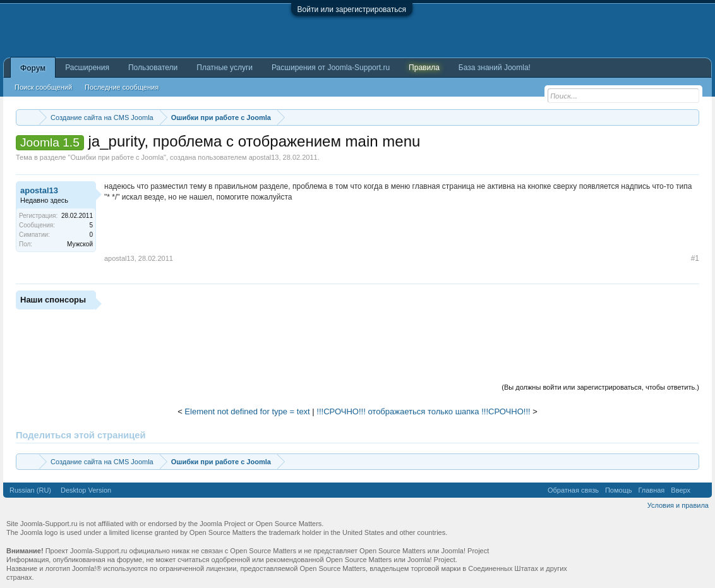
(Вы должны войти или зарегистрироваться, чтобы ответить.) (600, 387)
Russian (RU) (30, 490)
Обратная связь (573, 490)
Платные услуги (225, 68)
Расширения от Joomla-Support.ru (331, 68)
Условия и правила (678, 505)
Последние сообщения (122, 87)
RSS (701, 490)
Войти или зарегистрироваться (352, 9)
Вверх (681, 490)
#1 (695, 258)
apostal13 (264, 157)
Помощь (619, 490)
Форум (33, 68)
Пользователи (153, 68)
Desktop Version (86, 490)
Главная (651, 490)
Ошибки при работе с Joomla (117, 157)
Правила (424, 68)
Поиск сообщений (43, 87)
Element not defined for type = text (247, 411)
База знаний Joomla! (495, 68)
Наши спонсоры (53, 300)
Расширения (87, 68)
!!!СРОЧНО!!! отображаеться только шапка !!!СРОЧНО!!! (423, 411)
